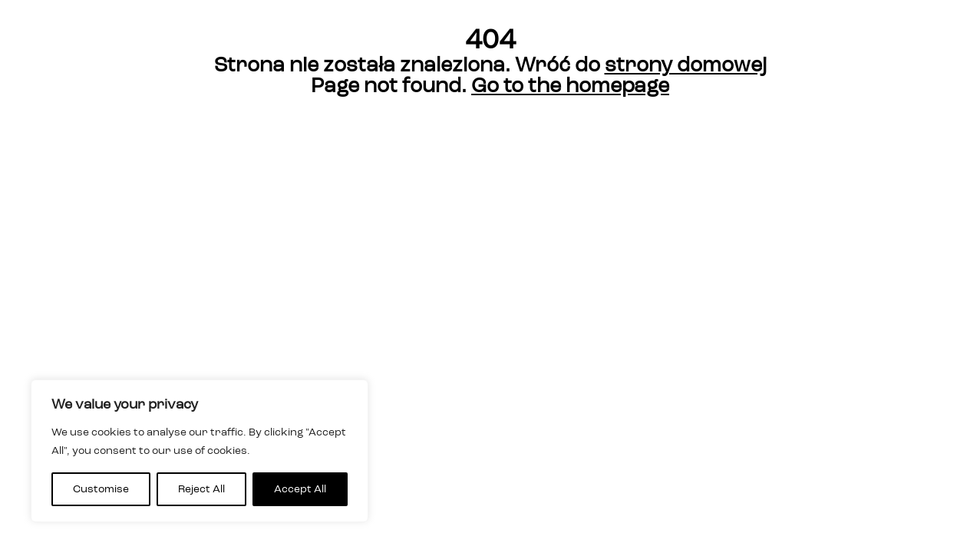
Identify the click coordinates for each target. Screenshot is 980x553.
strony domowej (686, 66)
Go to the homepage (570, 86)
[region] (200, 451)
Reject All (201, 489)
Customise (101, 489)
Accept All (300, 489)
